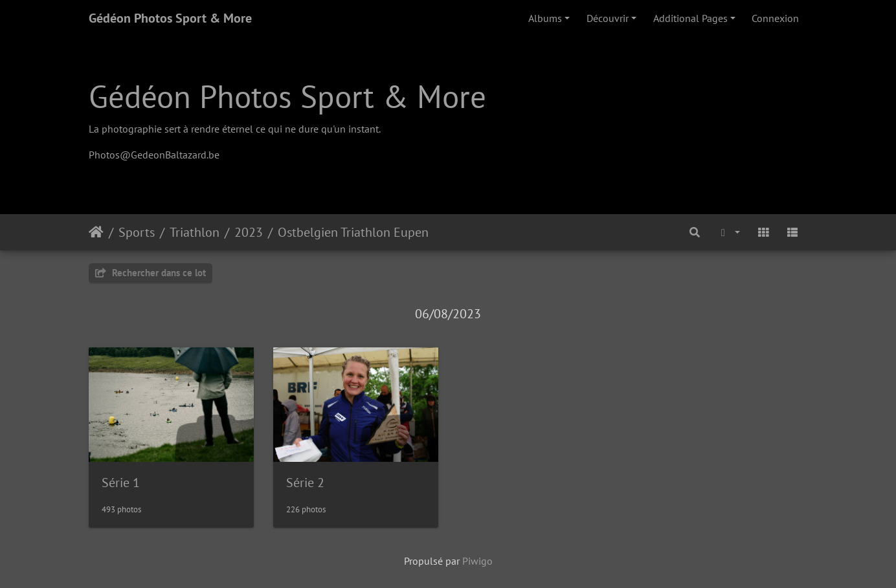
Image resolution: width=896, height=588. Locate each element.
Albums (545, 18)
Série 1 (121, 483)
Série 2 (305, 483)
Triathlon (195, 232)
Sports (137, 232)
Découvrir (608, 18)
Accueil (96, 232)
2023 (249, 232)
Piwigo (477, 561)
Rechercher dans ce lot (151, 273)
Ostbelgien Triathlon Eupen (353, 232)
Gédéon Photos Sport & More (170, 18)
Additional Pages (690, 18)
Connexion (775, 18)
